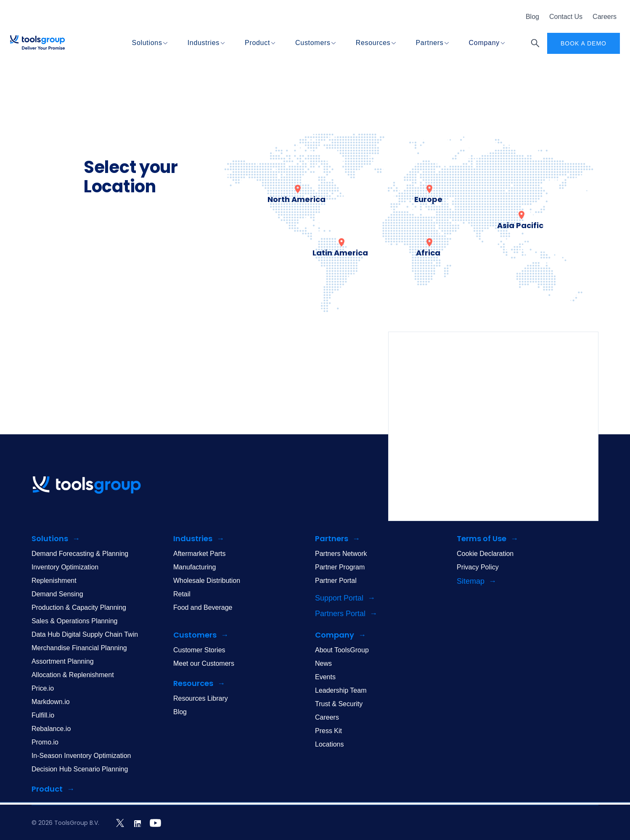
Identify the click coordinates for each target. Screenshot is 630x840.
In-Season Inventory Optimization (81, 756)
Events (325, 677)
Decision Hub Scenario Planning (80, 769)
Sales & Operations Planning (75, 621)
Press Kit (328, 731)
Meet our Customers (204, 663)
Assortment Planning (63, 661)
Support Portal (339, 598)
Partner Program (340, 567)
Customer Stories (199, 650)
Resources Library (201, 698)
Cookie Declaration (485, 554)
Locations (330, 744)
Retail (182, 594)
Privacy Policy (478, 567)
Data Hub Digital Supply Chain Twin (85, 634)
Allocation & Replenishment (73, 675)
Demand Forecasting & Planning (80, 554)
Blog (532, 17)
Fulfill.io (43, 715)
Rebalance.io (51, 729)
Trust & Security (339, 704)
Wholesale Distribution (207, 581)
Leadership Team (341, 690)
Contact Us (566, 17)
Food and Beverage (203, 607)
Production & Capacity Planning (79, 607)
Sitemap (471, 581)
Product (257, 43)
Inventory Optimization (65, 567)
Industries (204, 43)
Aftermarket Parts (199, 554)
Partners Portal (340, 614)
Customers (313, 43)
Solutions (147, 43)
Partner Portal (336, 581)
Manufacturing (195, 567)
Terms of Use (482, 539)
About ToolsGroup (342, 650)
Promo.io (45, 742)
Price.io (43, 688)
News (323, 663)
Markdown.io (51, 702)
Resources (373, 43)
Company (484, 43)
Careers (605, 17)
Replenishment (54, 581)
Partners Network (341, 554)
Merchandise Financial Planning (79, 648)
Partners (430, 43)
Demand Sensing (57, 594)
